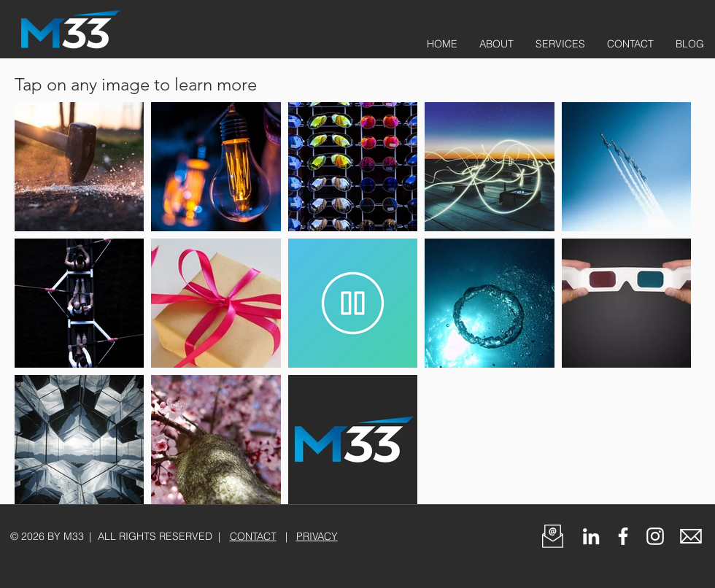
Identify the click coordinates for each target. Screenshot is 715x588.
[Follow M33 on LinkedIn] (591, 536)
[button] (553, 536)
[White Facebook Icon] (623, 536)
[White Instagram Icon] (655, 536)
